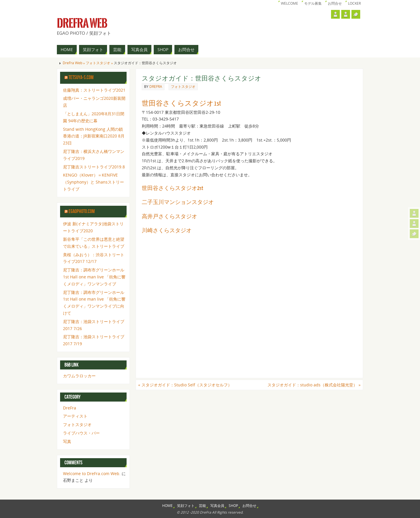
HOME (167, 506)
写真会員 (217, 506)
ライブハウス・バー (81, 433)
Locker (354, 3)
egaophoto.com (82, 211)
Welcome (289, 3)
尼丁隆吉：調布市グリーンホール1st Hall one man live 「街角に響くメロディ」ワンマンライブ (94, 277)
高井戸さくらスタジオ (169, 217)
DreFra (70, 408)
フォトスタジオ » (100, 63)
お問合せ (335, 3)
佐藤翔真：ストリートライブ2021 (94, 90)
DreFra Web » (74, 63)
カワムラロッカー (79, 376)
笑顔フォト (186, 506)
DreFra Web (82, 23)
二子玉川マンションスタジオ (178, 202)
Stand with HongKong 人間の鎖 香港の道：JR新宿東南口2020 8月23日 (94, 136)
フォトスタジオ (183, 87)
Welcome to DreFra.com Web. (92, 473)
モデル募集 (313, 3)
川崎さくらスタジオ (167, 231)
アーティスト (75, 416)
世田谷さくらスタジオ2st (173, 188)
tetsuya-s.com (81, 77)
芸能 (202, 506)
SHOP (233, 506)
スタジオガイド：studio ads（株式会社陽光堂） (314, 385)
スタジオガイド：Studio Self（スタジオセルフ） (185, 385)
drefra (156, 87)
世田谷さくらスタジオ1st (181, 103)
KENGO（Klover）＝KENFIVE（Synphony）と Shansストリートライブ (93, 182)
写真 (67, 441)
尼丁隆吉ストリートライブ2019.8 (94, 167)
